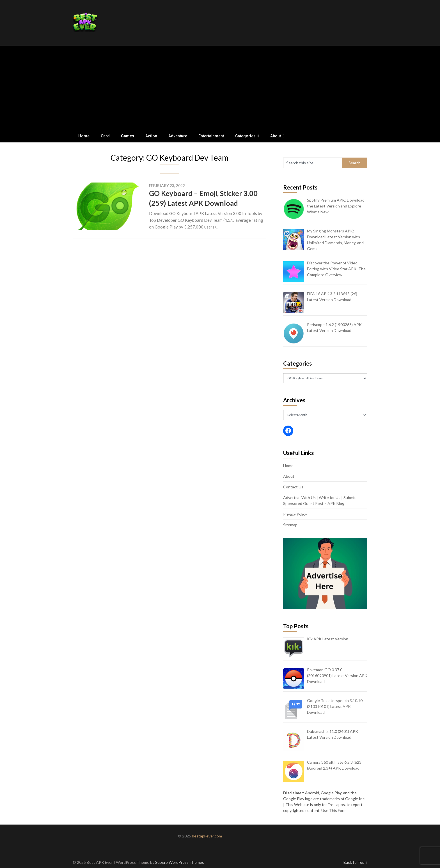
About (276, 136)
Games (128, 136)
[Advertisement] (220, 88)
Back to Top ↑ (355, 862)
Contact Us (293, 487)
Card (105, 136)
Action (151, 136)
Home (84, 136)
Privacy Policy (295, 514)
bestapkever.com (207, 836)
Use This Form (334, 810)
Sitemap (290, 525)
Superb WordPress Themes (180, 862)
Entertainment (211, 136)
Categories (245, 136)
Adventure (178, 136)
